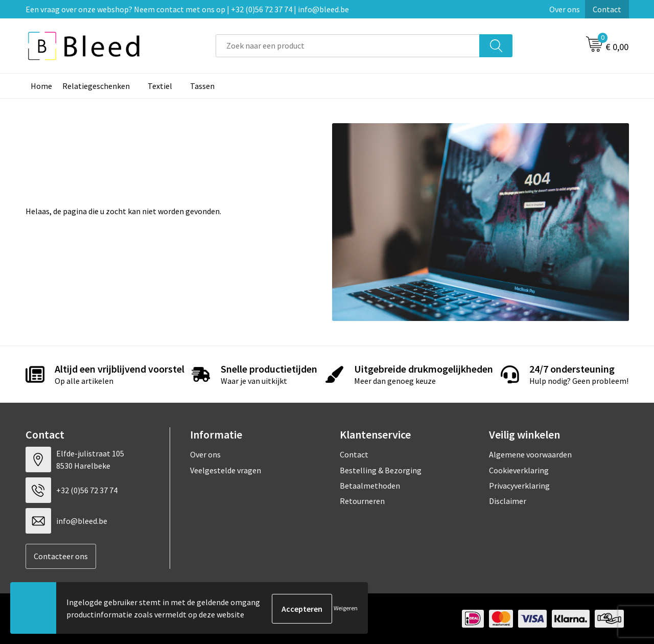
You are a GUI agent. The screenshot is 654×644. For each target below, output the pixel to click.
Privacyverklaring (519, 486)
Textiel (160, 86)
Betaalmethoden (370, 486)
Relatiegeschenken (96, 86)
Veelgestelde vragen (226, 470)
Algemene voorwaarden (530, 454)
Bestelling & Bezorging (381, 470)
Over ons (565, 9)
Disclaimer (508, 501)
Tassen (202, 86)
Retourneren (362, 501)
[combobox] (348, 46)
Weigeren (346, 608)
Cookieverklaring (519, 470)
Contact (607, 9)
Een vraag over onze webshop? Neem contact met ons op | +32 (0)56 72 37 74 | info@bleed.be (187, 9)
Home (41, 86)
